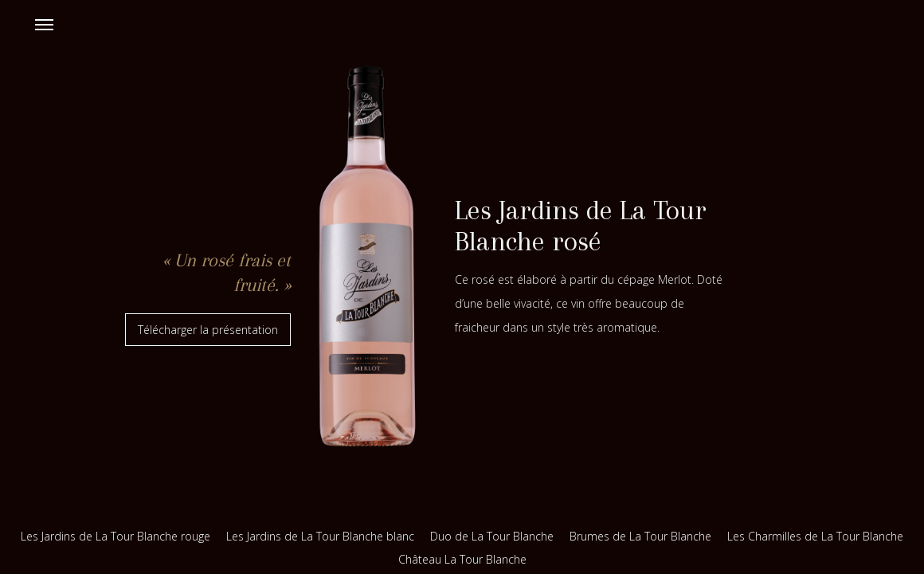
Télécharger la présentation (208, 330)
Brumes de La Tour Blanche (640, 536)
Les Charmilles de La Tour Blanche (815, 536)
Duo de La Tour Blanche (492, 536)
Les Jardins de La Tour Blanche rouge (115, 536)
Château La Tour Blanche (462, 559)
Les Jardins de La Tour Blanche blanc (320, 536)
